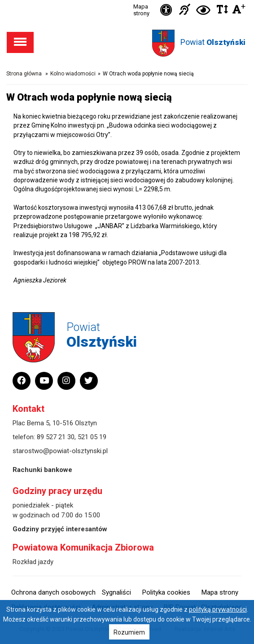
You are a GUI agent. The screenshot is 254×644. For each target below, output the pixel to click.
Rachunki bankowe (42, 470)
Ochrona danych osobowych (53, 592)
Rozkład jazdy (33, 562)
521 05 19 (92, 437)
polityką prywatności (218, 609)
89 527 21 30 (56, 437)
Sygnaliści (116, 592)
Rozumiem (129, 632)
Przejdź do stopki (127, 0)
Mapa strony (141, 10)
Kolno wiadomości (73, 74)
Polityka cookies (166, 592)
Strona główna (24, 74)
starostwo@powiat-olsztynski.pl (60, 451)
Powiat (213, 42)
